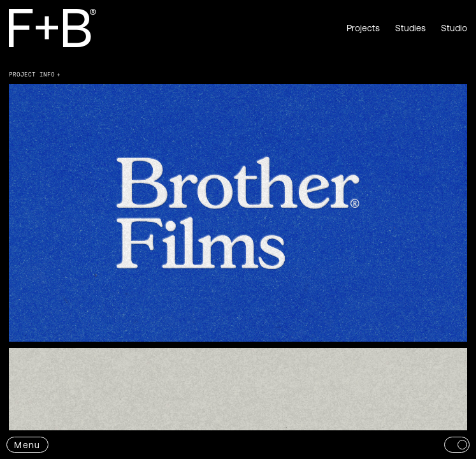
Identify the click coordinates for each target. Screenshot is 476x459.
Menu (27, 445)
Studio (454, 28)
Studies (410, 28)
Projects (363, 28)
